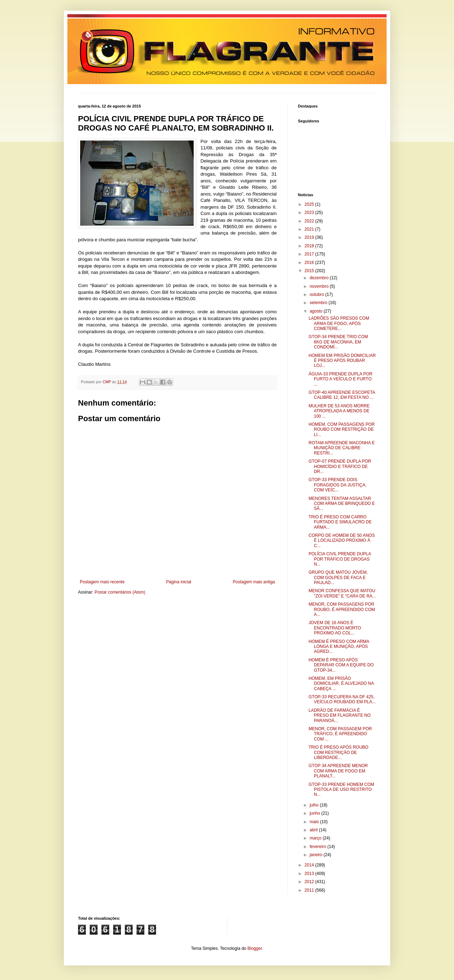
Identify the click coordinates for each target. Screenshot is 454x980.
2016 (310, 263)
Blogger (255, 948)
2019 (310, 237)
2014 (310, 865)
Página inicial (179, 582)
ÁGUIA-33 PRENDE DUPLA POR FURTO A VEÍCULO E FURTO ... (340, 379)
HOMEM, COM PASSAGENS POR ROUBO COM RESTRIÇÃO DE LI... (342, 430)
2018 (310, 246)
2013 (310, 874)
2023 (310, 213)
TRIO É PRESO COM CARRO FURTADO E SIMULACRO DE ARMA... (340, 522)
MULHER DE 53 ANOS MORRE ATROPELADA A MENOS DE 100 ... (339, 411)
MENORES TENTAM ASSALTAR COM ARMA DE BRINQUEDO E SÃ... (342, 504)
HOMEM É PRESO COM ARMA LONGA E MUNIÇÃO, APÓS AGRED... (339, 647)
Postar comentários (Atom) (120, 592)
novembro (320, 286)
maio (315, 822)
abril (314, 830)
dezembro (320, 278)
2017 (310, 254)
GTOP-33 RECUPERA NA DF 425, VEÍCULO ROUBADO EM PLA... (342, 699)
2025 (310, 204)
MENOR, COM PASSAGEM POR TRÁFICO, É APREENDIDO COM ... (340, 734)
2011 (310, 890)
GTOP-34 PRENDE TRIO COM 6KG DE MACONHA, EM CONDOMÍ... (338, 342)
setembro (319, 303)
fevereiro (319, 847)
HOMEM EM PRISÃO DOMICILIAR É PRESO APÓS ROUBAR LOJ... (342, 361)
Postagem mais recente (102, 582)
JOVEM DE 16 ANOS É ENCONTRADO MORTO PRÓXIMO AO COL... (335, 628)
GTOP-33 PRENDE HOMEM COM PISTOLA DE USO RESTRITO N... (341, 790)
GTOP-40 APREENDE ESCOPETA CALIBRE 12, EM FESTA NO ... (342, 395)
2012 (310, 882)
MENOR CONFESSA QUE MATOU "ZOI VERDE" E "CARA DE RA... (342, 593)
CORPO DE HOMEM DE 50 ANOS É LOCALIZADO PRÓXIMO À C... (342, 541)
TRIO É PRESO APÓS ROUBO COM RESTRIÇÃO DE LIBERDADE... (339, 752)
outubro (317, 294)
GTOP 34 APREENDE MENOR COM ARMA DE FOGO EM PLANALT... (338, 771)
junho (315, 813)
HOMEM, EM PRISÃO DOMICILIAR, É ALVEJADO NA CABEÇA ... (341, 684)
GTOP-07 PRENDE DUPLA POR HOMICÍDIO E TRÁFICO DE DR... (340, 466)
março (316, 838)
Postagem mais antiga (254, 582)
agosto (317, 311)
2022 (310, 221)
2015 (310, 271)
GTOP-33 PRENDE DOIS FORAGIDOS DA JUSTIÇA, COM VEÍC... (337, 485)
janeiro (317, 855)
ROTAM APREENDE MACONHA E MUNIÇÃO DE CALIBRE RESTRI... (342, 448)
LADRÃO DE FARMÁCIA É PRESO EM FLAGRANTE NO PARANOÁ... (340, 715)
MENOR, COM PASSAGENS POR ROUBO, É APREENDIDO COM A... (342, 609)
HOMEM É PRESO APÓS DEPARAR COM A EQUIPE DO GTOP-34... (341, 665)
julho (315, 805)
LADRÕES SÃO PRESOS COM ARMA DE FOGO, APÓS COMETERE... (339, 323)
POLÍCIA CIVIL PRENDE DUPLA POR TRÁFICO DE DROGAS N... (340, 559)
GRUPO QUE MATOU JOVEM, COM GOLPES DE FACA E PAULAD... (338, 577)
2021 (310, 229)
